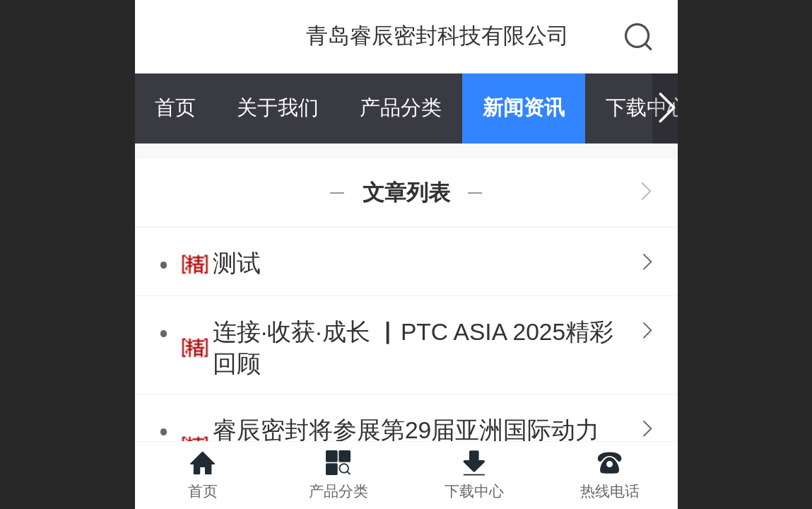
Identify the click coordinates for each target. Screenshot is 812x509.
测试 (237, 263)
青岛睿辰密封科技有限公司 (437, 36)
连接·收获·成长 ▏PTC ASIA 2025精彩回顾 (413, 348)
